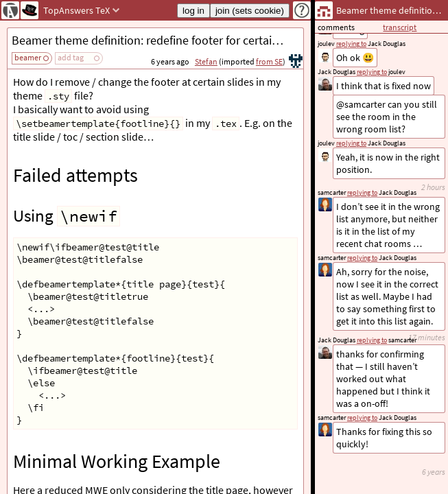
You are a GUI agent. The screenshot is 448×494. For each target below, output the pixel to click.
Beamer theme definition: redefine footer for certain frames (157, 40)
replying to (362, 417)
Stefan (206, 61)
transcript (400, 27)
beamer (28, 57)
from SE (269, 61)
